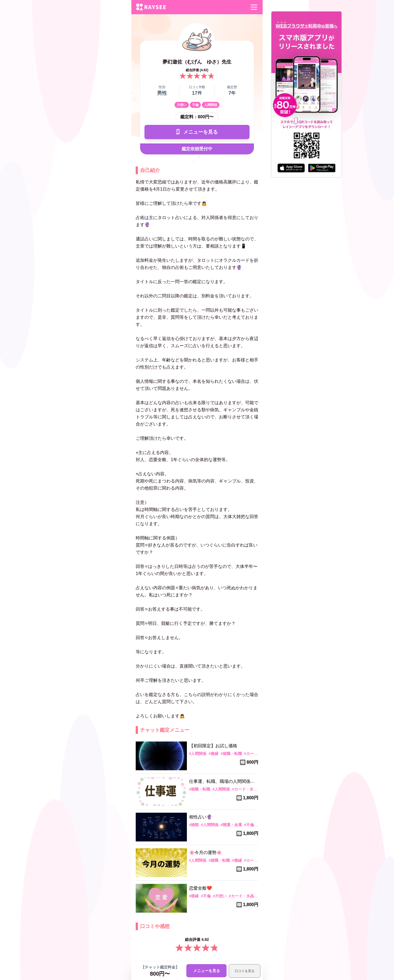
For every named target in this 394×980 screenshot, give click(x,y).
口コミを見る (245, 971)
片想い (182, 105)
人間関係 (211, 105)
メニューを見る (197, 132)
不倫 (195, 105)
